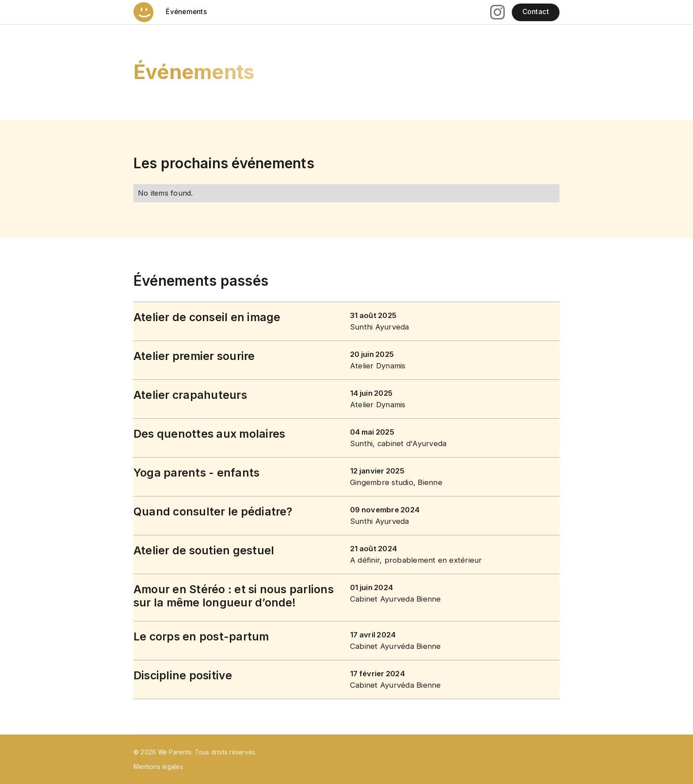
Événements (186, 12)
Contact (536, 12)
